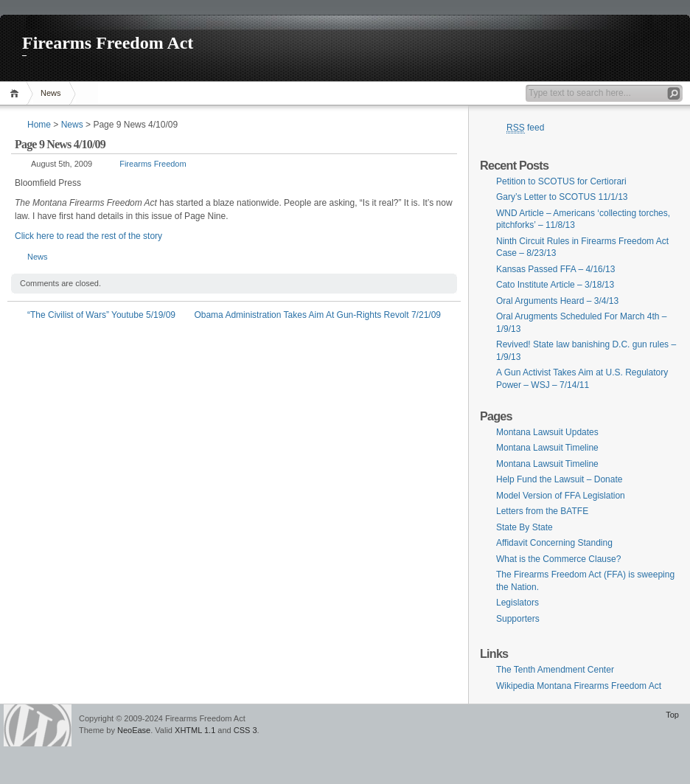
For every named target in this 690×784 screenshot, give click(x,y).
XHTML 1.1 (195, 730)
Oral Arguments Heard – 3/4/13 (557, 301)
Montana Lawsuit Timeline (547, 448)
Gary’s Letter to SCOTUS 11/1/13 (562, 197)
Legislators (517, 603)
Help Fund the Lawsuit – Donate (559, 479)
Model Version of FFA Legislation (561, 496)
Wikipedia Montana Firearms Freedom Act (579, 686)
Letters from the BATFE (542, 511)
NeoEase (134, 730)
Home (17, 93)
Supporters (518, 619)
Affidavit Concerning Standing (554, 543)
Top (672, 715)
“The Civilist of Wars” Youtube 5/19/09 (101, 315)
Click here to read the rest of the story (88, 236)
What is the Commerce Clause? (558, 559)
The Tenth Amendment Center (555, 670)
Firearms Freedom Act (108, 43)
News (51, 93)
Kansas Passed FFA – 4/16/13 (555, 269)
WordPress (38, 725)
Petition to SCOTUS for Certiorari (561, 181)
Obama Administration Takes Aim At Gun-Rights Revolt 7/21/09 (317, 315)
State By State (525, 527)
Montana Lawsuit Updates (547, 432)
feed (525, 128)
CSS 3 (245, 730)
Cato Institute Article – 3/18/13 (555, 285)
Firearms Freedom (153, 164)
